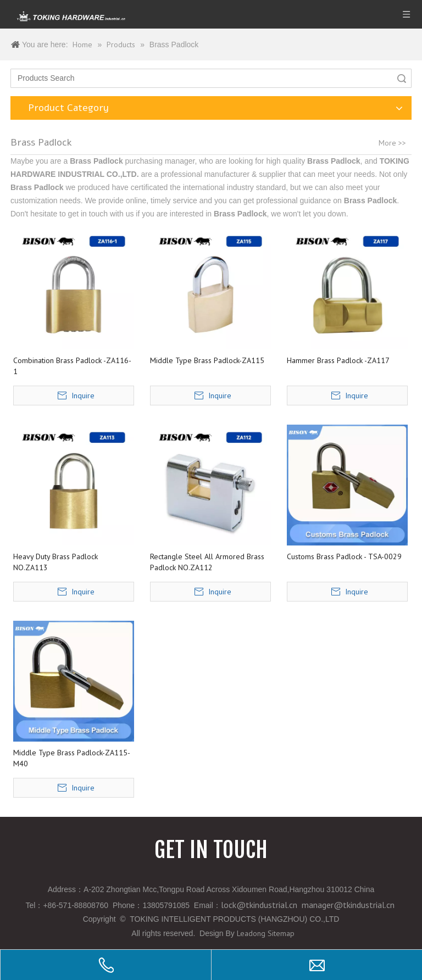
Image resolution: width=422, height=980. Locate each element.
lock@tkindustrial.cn (259, 905)
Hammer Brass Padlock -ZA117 (338, 360)
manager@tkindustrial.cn (348, 905)
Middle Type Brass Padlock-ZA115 (207, 360)
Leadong (251, 933)
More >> (392, 143)
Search (402, 78)
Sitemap (281, 933)
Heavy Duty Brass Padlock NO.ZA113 (55, 562)
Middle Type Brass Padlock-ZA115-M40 (72, 758)
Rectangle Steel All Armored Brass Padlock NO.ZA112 (207, 562)
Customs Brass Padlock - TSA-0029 (344, 556)
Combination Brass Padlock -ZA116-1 (72, 366)
